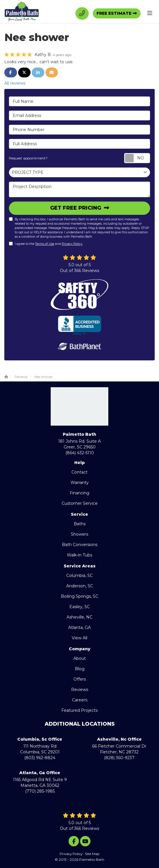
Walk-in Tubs (79, 555)
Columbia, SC (79, 575)
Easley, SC (80, 607)
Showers (79, 534)
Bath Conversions (80, 545)
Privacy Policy (72, 244)
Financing (79, 493)
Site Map (92, 854)
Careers (80, 700)
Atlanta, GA (79, 627)
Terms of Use (45, 244)
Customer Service (80, 503)
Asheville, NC (79, 617)
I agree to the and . (46, 244)
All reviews (15, 83)
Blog (80, 669)
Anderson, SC (80, 586)
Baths (80, 524)
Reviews (80, 690)
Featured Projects (79, 710)
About (80, 658)
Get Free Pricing (76, 208)
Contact (79, 472)
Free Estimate (114, 13)
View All (79, 638)
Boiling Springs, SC (79, 596)
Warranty (80, 483)
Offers (80, 679)
